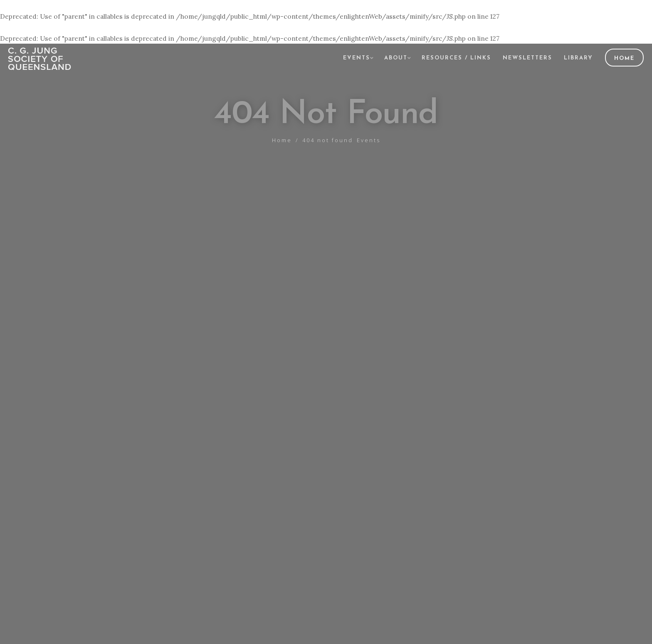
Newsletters (527, 58)
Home (624, 58)
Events (357, 58)
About (396, 58)
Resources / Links (456, 58)
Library (578, 58)
